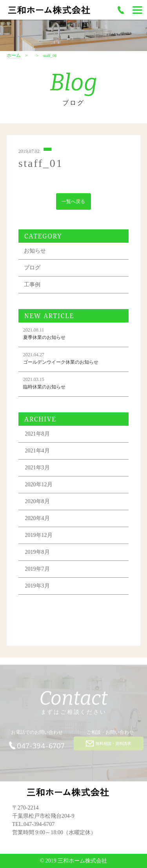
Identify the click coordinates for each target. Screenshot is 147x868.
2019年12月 (39, 537)
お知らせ (35, 252)
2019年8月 (37, 554)
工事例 (32, 286)
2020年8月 (37, 503)
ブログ (32, 269)
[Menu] (137, 10)
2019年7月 (37, 570)
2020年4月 (37, 520)
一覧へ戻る (73, 203)
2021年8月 (37, 435)
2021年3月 (37, 469)
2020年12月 (39, 486)
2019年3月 (37, 587)
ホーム (14, 56)
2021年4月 (37, 452)
